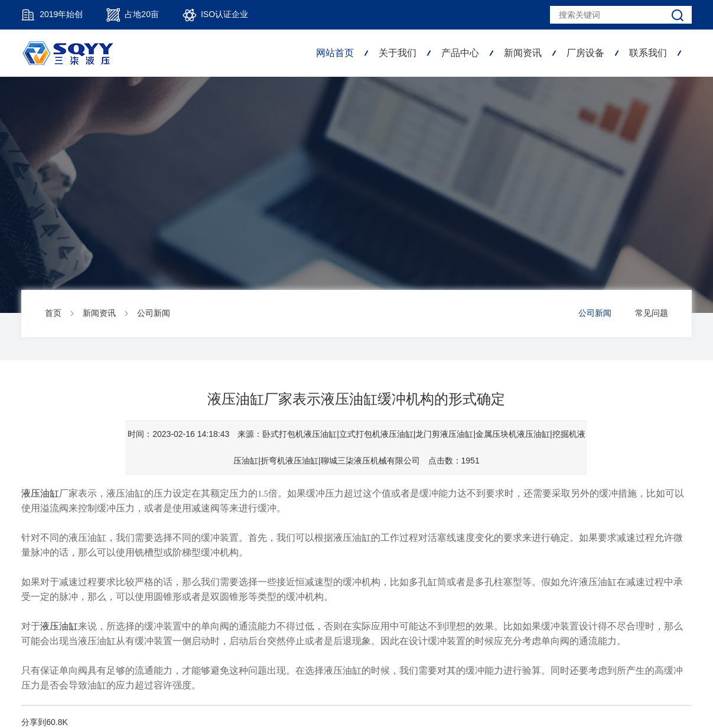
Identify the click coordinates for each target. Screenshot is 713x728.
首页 (53, 313)
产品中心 (460, 53)
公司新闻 (154, 313)
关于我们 (398, 53)
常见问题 (652, 313)
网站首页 (335, 53)
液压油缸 (40, 493)
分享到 (34, 722)
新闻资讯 (523, 53)
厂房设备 (585, 53)
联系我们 (648, 53)
